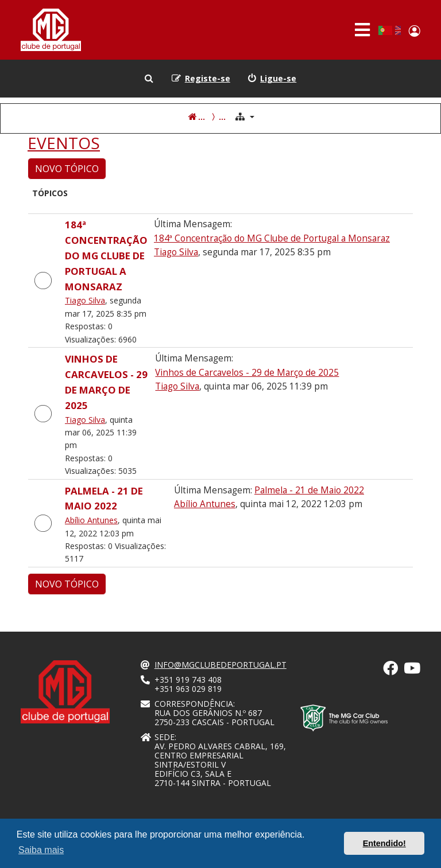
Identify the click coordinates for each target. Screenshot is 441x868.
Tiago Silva (85, 300)
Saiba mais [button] (41, 850)
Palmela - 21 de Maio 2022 (309, 490)
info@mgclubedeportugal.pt (220, 665)
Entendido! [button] (384, 843)
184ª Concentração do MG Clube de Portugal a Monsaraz (106, 256)
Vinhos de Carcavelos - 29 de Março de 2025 (247, 373)
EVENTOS (64, 143)
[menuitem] (272, 79)
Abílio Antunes (91, 520)
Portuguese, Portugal (385, 30)
